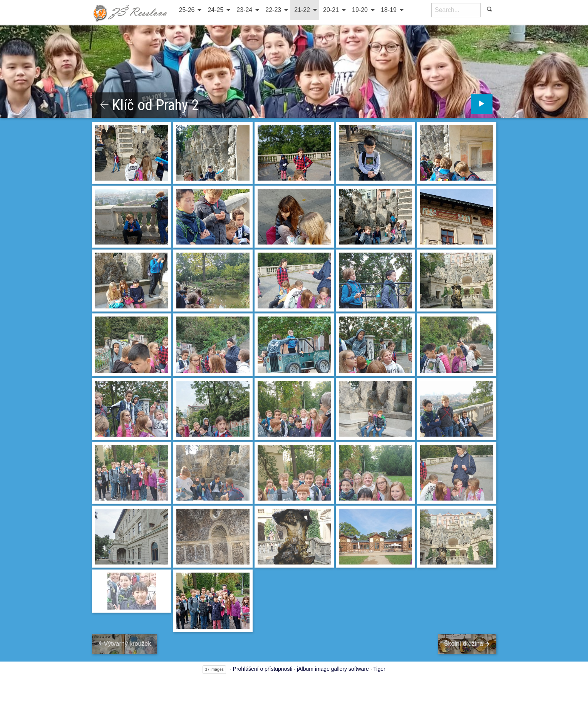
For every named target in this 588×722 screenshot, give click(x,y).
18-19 (389, 10)
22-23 (273, 10)
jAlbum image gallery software (333, 669)
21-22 (302, 10)
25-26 (187, 10)
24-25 (215, 10)
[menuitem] (190, 10)
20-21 (331, 10)
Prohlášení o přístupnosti (263, 669)
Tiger (379, 669)
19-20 (360, 10)
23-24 (244, 10)
